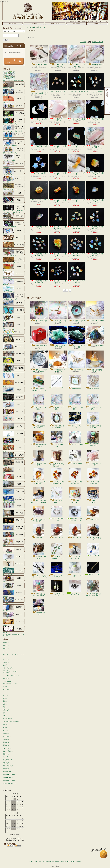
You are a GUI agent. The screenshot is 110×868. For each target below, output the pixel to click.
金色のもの (6, 763)
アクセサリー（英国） (14, 157)
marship (14, 557)
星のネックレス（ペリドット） (57, 495)
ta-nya (14, 448)
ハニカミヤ (14, 535)
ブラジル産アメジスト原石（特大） (39, 514)
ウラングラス (14, 114)
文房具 (14, 201)
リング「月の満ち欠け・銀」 (57, 513)
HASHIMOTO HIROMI (14, 528)
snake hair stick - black (57, 382)
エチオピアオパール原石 (95, 111)
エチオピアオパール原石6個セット (76, 83)
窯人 (14, 325)
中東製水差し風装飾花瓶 (39, 458)
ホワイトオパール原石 (76, 110)
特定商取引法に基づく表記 (51, 862)
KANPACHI (14, 347)
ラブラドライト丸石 (95, 336)
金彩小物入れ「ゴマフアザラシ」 (95, 312)
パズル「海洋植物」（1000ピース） (93, 439)
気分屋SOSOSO (14, 354)
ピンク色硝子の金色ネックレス (58, 312)
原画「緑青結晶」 (93, 382)
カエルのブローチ (75, 438)
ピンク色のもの (7, 748)
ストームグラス (14, 238)
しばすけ (14, 419)
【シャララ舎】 (14, 427)
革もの (5, 713)
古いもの (14, 107)
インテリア (6, 730)
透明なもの (6, 769)
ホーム (13, 23)
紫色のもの (6, 745)
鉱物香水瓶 (14, 165)
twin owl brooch (93, 550)
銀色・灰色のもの (8, 766)
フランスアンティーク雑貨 (11, 722)
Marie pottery (14, 564)
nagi (14, 506)
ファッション (7, 689)
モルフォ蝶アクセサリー (14, 143)
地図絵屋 (14, 463)
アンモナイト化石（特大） (93, 532)
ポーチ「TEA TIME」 (93, 495)
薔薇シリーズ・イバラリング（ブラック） (75, 513)
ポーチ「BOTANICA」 (75, 495)
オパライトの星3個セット (39, 165)
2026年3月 (6, 645)
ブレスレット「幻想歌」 (39, 402)
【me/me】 (14, 586)
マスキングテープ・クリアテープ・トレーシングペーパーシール (14, 209)
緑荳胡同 (14, 608)
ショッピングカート (98, 23)
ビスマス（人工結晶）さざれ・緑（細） (93, 588)
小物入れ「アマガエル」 (75, 570)
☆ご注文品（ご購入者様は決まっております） (14, 635)
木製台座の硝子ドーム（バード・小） (58, 361)
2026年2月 (6, 648)
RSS (10, 846)
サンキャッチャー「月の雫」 (75, 420)
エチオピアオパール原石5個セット (58, 83)
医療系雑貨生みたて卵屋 (14, 296)
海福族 (5, 725)
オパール (43, 27)
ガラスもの (6, 710)
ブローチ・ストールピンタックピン (10, 672)
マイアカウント (13, 28)
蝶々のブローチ (76, 361)
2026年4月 (6, 643)
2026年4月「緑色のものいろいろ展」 (14, 76)
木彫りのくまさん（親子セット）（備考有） (38, 495)
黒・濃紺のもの (7, 760)
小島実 (14, 390)
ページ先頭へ (104, 855)
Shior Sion (14, 412)
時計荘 (14, 485)
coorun (14, 376)
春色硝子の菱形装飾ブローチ (93, 420)
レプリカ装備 (14, 217)
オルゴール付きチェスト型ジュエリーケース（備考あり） (57, 458)
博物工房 (14, 521)
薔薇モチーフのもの (9, 781)
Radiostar (14, 601)
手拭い (5, 686)
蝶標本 (14, 231)
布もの (5, 704)
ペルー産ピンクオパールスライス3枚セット (39, 84)
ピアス (5, 651)
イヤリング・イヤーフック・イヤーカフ (13, 655)
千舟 (14, 470)
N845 (14, 318)
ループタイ (6, 679)
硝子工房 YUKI (14, 333)
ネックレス (6, 659)
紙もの (5, 701)
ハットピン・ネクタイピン (11, 676)
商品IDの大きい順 (98, 42)
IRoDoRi (14, 304)
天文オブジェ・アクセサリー (14, 186)
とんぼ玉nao (14, 492)
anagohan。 (14, 282)
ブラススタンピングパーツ (14, 260)
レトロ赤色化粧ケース (39, 337)
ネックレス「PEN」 (93, 568)
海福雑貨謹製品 (14, 85)
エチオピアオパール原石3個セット (58, 219)
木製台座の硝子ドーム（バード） (95, 361)
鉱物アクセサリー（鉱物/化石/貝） (14, 128)
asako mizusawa (14, 275)
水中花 (14, 267)
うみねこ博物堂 (14, 311)
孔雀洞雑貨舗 (14, 369)
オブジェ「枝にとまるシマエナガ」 (75, 551)
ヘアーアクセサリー (9, 668)
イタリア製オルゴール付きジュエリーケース (38, 383)
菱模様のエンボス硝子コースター (76, 312)
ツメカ (14, 477)
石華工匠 (14, 441)
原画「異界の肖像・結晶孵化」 (39, 420)
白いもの (5, 757)
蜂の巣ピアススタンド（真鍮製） (57, 570)
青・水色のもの (7, 736)
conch (14, 405)
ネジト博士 (14, 514)
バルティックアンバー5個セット (39, 476)
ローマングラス (14, 172)
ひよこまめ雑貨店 (14, 550)
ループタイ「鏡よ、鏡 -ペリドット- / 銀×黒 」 (38, 570)
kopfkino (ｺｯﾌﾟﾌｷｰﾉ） (14, 398)
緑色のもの (6, 742)
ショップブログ (55, 23)
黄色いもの (6, 739)
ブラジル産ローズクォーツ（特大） (93, 458)
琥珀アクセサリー (14, 136)
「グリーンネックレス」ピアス (57, 588)
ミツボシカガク (14, 572)
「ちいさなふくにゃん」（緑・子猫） (39, 588)
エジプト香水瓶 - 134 (38, 607)
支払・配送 (38, 862)
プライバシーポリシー (67, 862)
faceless (14, 622)
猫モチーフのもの (8, 778)
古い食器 (14, 92)
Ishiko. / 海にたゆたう (14, 289)
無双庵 (14, 579)
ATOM (18, 846)
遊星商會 (14, 593)
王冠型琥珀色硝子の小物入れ (39, 439)
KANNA (14, 340)
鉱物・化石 (14, 179)
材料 (4, 716)
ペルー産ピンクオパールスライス (39, 56)
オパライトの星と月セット (39, 111)
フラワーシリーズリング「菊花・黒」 (75, 588)
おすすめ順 (83, 42)
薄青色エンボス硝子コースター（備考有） (39, 361)
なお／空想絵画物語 (14, 499)
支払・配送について (34, 23)
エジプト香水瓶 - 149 (57, 439)
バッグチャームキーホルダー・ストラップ (11, 683)
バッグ (5, 692)
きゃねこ (14, 361)
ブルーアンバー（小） (93, 514)
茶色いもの (6, 754)
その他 (5, 727)
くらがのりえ (14, 383)
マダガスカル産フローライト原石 (58, 337)
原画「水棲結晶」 (75, 382)
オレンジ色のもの (8, 751)
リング (5, 665)
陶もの (5, 707)
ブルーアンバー (39, 531)
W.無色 (14, 630)
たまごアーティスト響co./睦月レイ (14, 456)
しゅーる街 (14, 434)
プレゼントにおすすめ (9, 783)
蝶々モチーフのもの (9, 775)
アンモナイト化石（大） (39, 551)
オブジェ (5, 695)
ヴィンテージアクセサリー (14, 121)
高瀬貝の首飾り (75, 457)
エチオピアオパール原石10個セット (39, 246)
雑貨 (14, 194)
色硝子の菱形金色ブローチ (39, 312)
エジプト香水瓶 (14, 246)
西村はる (14, 543)
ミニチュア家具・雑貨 (14, 253)
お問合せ (76, 23)
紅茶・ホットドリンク (14, 99)
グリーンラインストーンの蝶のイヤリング (57, 551)
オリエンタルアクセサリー (14, 150)
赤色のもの (6, 733)
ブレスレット (7, 662)
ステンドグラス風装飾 (14, 224)
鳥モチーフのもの (8, 772)
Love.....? (14, 615)
